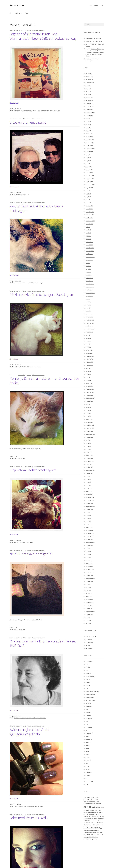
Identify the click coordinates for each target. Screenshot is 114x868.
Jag (87, 721)
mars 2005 (89, 560)
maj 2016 (88, 161)
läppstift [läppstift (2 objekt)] (93, 830)
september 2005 (90, 542)
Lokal (87, 736)
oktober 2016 (89, 146)
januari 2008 (89, 458)
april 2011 (88, 344)
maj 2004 (88, 587)
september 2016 (90, 149)
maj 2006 (88, 518)
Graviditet (89, 706)
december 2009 (90, 389)
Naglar (88, 754)
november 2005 (90, 536)
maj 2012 (88, 305)
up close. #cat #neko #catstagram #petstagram (31, 283)
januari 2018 (89, 101)
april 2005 (88, 557)
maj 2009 (88, 410)
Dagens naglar (90, 697)
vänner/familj (90, 781)
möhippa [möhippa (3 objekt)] (86, 832)
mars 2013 (89, 275)
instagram (18, 109)
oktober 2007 (89, 467)
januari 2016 (89, 173)
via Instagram (14, 103)
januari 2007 (89, 494)
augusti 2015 (89, 188)
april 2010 (88, 377)
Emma (88, 44)
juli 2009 (88, 404)
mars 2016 (89, 167)
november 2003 (90, 606)
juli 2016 (88, 155)
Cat (16, 456)
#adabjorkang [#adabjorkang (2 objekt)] (97, 804)
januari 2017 (89, 137)
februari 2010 (89, 383)
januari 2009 (89, 422)
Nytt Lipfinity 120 (96, 38)
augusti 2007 (89, 473)
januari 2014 (89, 245)
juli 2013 (88, 263)
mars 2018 (89, 95)
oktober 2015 (89, 182)
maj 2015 (88, 197)
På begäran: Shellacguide (92, 60)
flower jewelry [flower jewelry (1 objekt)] (101, 821)
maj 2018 (88, 92)
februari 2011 (89, 350)
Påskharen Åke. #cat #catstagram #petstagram (42, 294)
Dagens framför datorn (92, 691)
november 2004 (90, 572)
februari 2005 (89, 563)
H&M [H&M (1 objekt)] (90, 823)
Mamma (88, 742)
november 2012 (90, 287)
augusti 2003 (89, 615)
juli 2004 (88, 584)
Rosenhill (88, 760)
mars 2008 (89, 452)
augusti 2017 (89, 116)
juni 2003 (88, 621)
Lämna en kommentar (38, 30)
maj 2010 (88, 374)
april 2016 (88, 164)
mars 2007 (89, 488)
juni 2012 (88, 302)
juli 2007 (88, 476)
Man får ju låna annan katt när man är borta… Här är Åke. (44, 381)
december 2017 (90, 104)
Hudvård (88, 712)
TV (87, 778)
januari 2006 (89, 530)
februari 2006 (89, 527)
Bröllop (96, 6)
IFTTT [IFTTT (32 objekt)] (87, 828)
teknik (88, 769)
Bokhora (88, 679)
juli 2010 (88, 368)
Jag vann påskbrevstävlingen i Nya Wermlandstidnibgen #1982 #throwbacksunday (43, 36)
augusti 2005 (89, 545)
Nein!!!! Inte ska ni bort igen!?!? (31, 554)
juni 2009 (88, 407)
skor (87, 763)
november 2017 (90, 107)
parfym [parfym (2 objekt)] (91, 832)
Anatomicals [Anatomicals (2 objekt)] (87, 816)
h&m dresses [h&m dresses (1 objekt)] (94, 823)
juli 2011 (88, 335)
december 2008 (90, 425)
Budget (88, 685)
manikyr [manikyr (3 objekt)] (97, 830)
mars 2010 (89, 380)
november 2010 (90, 359)
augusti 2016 (89, 152)
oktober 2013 (89, 254)
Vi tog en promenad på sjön (29, 122)
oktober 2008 (89, 431)
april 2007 (88, 485)
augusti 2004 (89, 581)
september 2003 (90, 612)
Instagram (22, 458)
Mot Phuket (89, 648)
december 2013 (90, 248)
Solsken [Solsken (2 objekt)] (94, 835)
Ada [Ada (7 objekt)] (91, 810)
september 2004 (90, 579)
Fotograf (88, 703)
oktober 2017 (89, 110)
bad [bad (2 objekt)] (100, 816)
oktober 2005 (89, 539)
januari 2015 (89, 209)
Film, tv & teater (90, 700)
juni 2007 (88, 479)
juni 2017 (88, 122)
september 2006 (90, 506)
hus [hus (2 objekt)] (94, 825)
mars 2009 (89, 416)
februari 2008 (89, 455)
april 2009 (88, 413)
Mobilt (88, 745)
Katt (87, 724)
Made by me (89, 739)
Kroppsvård (89, 733)
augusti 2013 (89, 260)
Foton (102, 6)
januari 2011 (89, 353)
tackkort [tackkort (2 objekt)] (100, 835)
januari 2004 (89, 599)
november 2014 (90, 215)
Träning (88, 775)
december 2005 (90, 533)
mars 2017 (89, 131)
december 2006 (90, 497)
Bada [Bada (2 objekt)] (102, 816)
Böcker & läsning (90, 676)
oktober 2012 (89, 290)
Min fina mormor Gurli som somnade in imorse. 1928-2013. (43, 643)
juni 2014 (88, 230)
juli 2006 (88, 512)
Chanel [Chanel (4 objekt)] (95, 819)
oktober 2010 (89, 362)
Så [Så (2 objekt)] (97, 835)
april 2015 (88, 200)
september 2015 (90, 185)
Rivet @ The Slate (91, 636)
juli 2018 (88, 86)
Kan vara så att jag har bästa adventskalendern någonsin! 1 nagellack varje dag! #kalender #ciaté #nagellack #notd (95, 52)
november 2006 (90, 500)
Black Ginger (89, 642)
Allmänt (88, 667)
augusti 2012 (89, 296)
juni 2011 (88, 338)
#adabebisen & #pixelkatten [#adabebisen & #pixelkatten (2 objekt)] (91, 798)
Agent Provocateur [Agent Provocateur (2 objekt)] (96, 814)
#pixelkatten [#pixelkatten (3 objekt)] (99, 807)
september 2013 (90, 257)
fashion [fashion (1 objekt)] (90, 821)
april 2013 (88, 272)
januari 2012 (89, 317)
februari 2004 (89, 597)
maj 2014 (88, 233)
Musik (87, 751)
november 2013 (90, 251)
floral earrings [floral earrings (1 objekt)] (95, 821)
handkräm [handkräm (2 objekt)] (100, 823)
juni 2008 (88, 443)
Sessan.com (17, 5)
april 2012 (88, 308)
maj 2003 (88, 624)
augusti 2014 (89, 224)
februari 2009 (89, 419)
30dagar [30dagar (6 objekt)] (87, 810)
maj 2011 (88, 341)
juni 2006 (88, 515)
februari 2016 (89, 170)
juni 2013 (88, 266)
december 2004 (90, 569)
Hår (87, 709)
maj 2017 (88, 125)
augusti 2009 (89, 401)
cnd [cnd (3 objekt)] (99, 819)
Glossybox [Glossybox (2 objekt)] (86, 823)
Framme (88, 645)
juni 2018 (88, 89)
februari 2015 (89, 206)
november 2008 (90, 428)
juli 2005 (88, 548)
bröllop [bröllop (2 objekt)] (91, 819)
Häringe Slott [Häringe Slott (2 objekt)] (99, 825)
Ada (87, 664)
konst (87, 730)
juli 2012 (88, 299)
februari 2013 (89, 278)
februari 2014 (89, 242)
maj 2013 (88, 269)
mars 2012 (89, 311)
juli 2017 (88, 119)
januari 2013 (89, 281)
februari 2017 (89, 134)
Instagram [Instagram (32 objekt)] (95, 828)
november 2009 (90, 392)
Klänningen (89, 727)
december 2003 (90, 603)
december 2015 (90, 176)
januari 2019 (89, 80)
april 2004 (88, 591)
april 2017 (88, 128)
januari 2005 (89, 566)
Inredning (88, 715)
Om (91, 6)
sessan (29, 30)
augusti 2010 (89, 365)
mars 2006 (89, 524)
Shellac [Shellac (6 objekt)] (90, 835)
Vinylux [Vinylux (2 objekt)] (95, 839)
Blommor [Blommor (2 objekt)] (86, 819)
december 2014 (90, 212)
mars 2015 (89, 203)
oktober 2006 (89, 503)
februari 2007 (89, 491)
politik (88, 757)
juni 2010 (88, 371)
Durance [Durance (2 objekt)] (86, 821)
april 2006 (88, 521)
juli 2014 (88, 227)
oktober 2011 (89, 326)
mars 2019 (89, 74)
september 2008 (90, 434)
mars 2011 (89, 347)
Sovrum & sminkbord (96, 41)
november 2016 (90, 143)
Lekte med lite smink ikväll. (29, 818)
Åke (16, 283)
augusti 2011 (89, 332)
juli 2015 (88, 191)
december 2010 (90, 356)
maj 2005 (88, 554)
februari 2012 (89, 314)
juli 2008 (88, 440)
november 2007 (90, 464)
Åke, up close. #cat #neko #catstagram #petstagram (36, 208)
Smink (88, 766)
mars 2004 (89, 594)
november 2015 (90, 179)
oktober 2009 (89, 395)
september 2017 (90, 113)
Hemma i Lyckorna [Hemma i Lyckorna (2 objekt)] (88, 825)
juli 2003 (88, 618)
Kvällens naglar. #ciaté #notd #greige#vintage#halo (30, 732)
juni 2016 (88, 158)
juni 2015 (88, 194)
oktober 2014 (89, 218)
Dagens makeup (90, 694)
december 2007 (90, 461)
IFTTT (17, 458)
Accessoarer (89, 661)
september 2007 (90, 470)
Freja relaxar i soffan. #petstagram (33, 470)
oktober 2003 (89, 609)
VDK (87, 784)
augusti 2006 (89, 509)
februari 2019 (89, 77)
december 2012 (90, 284)
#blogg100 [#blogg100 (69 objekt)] (90, 807)
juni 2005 (88, 551)
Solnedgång (89, 639)
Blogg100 (88, 673)
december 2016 (90, 140)
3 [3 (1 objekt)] (103, 807)
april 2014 (88, 236)
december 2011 (90, 320)
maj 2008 (88, 446)
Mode (87, 748)
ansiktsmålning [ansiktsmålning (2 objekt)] (94, 816)
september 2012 (90, 293)
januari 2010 (89, 386)
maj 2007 (88, 482)
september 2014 (90, 221)
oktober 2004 (89, 575)
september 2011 (90, 329)
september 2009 (90, 398)
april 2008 (88, 449)
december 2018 (90, 83)
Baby (87, 670)
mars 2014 (89, 239)
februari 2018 (89, 98)
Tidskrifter (89, 772)
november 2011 (90, 323)
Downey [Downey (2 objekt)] (102, 819)
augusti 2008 (89, 437)
